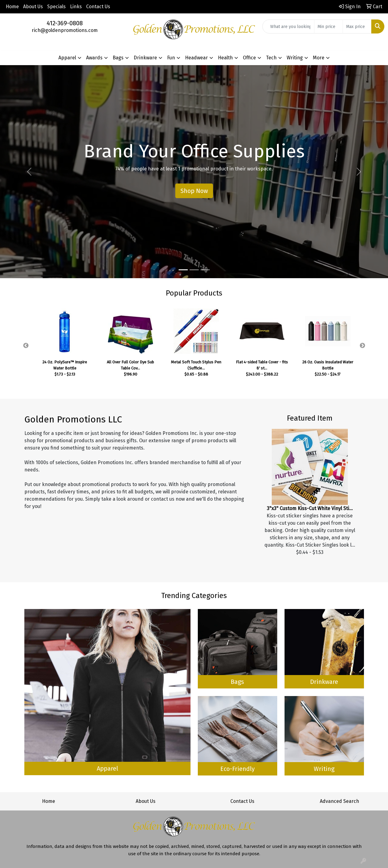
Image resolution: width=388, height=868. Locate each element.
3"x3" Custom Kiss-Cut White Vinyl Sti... (310, 508)
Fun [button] (171, 58)
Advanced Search (339, 801)
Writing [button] (295, 58)
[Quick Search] (288, 26)
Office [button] (249, 58)
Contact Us (98, 7)
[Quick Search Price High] (357, 26)
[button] (29, 172)
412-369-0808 (65, 23)
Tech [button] (271, 58)
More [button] (319, 58)
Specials (56, 7)
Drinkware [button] (145, 58)
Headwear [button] (196, 58)
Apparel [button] (67, 58)
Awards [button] (94, 58)
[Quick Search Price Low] (329, 26)
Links (76, 7)
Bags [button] (118, 58)
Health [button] (225, 58)
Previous (26, 346)
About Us (33, 7)
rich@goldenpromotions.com (65, 30)
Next (362, 346)
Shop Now (194, 191)
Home (12, 7)
